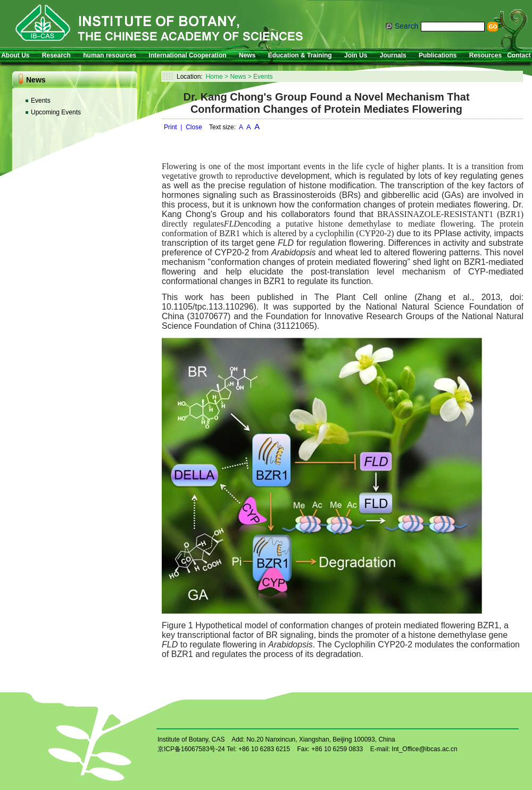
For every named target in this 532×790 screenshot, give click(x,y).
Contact (519, 55)
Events (41, 101)
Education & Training (300, 55)
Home (214, 77)
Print (171, 127)
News (247, 55)
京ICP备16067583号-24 (191, 749)
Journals (393, 55)
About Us (15, 55)
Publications (438, 55)
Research (56, 55)
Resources (485, 55)
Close (194, 127)
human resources (110, 55)
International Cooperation (188, 55)
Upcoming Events (56, 112)
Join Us (356, 55)
